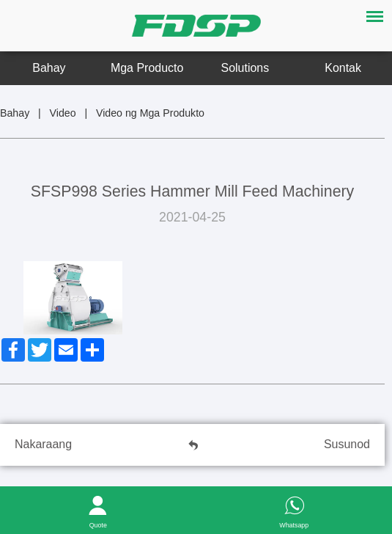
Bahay (49, 68)
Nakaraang (43, 444)
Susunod (347, 444)
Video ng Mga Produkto (150, 113)
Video (63, 113)
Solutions (245, 68)
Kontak (343, 68)
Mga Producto (147, 68)
